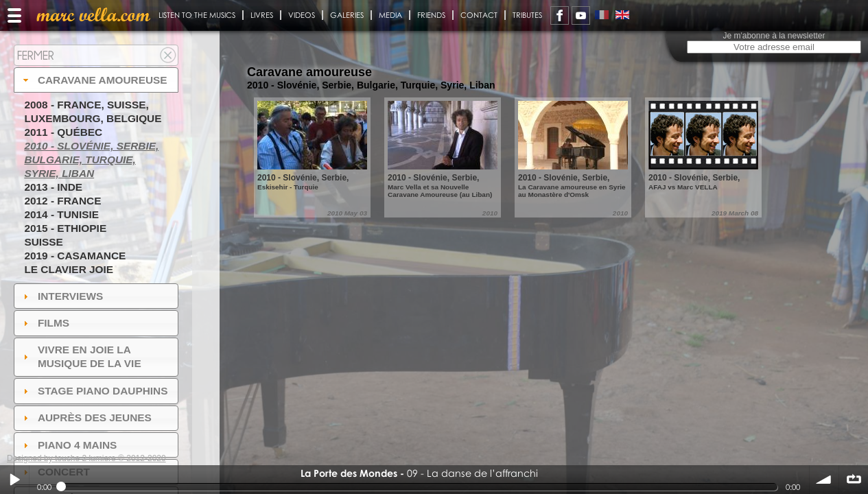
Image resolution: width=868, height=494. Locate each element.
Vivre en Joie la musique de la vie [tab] (81, 356)
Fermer (36, 55)
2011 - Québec (63, 132)
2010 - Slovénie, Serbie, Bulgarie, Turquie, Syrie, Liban (91, 160)
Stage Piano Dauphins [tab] (94, 391)
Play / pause (14, 480)
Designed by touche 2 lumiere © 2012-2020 (86, 458)
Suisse (43, 242)
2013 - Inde (53, 187)
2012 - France (62, 201)
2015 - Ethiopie (65, 228)
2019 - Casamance (75, 256)
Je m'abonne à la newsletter (774, 36)
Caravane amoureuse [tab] (94, 80)
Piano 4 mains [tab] (69, 445)
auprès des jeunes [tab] (86, 417)
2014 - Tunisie (61, 214)
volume (824, 480)
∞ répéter (854, 480)
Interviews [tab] (62, 296)
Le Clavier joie (69, 269)
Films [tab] (45, 323)
